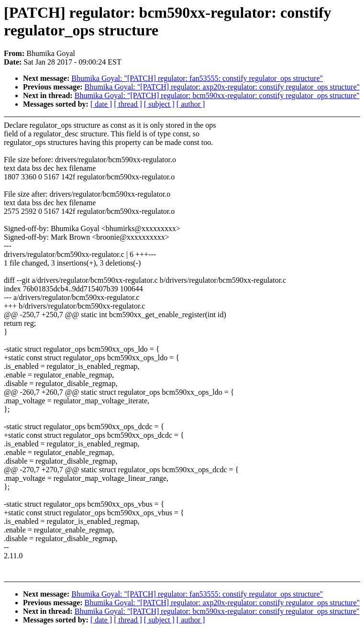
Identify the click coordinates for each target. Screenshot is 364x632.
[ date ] (101, 104)
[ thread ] (128, 104)
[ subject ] (159, 104)
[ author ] (191, 104)
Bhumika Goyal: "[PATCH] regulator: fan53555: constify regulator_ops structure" (197, 78)
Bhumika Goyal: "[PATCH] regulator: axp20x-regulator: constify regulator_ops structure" (222, 87)
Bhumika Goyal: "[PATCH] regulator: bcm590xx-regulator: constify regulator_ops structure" (217, 95)
